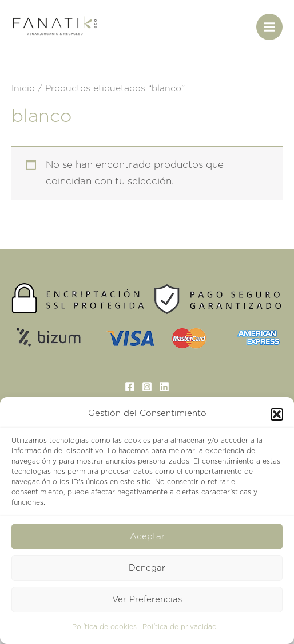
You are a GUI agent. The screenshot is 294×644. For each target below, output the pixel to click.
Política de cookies (104, 627)
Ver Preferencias (147, 600)
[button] (277, 414)
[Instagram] (147, 387)
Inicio (23, 88)
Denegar (147, 568)
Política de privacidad (180, 627)
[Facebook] (130, 387)
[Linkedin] (164, 387)
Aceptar (147, 537)
